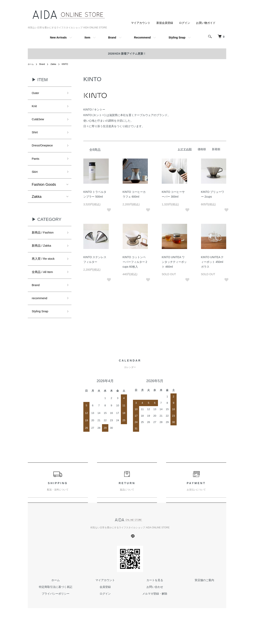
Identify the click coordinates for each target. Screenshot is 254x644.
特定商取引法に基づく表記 (56, 602)
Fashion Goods (44, 192)
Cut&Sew (39, 122)
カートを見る (155, 595)
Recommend (142, 37)
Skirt (35, 179)
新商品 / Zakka (43, 255)
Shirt (35, 136)
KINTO (68, 64)
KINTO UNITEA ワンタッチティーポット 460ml (174, 262)
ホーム (31, 64)
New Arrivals (58, 37)
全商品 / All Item (45, 283)
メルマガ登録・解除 (155, 609)
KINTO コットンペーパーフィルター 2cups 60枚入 (135, 262)
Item (87, 37)
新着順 (216, 149)
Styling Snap (177, 37)
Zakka (56, 64)
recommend (41, 312)
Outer (36, 94)
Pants (36, 165)
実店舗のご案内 (204, 595)
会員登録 (105, 602)
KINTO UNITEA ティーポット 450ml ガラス (212, 262)
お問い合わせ (155, 602)
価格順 (202, 149)
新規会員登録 (165, 23)
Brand (112, 37)
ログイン (185, 23)
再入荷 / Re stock (46, 269)
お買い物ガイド (206, 23)
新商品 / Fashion (45, 241)
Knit (35, 108)
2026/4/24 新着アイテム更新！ (127, 54)
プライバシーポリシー (56, 609)
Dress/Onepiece (45, 150)
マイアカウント (141, 23)
